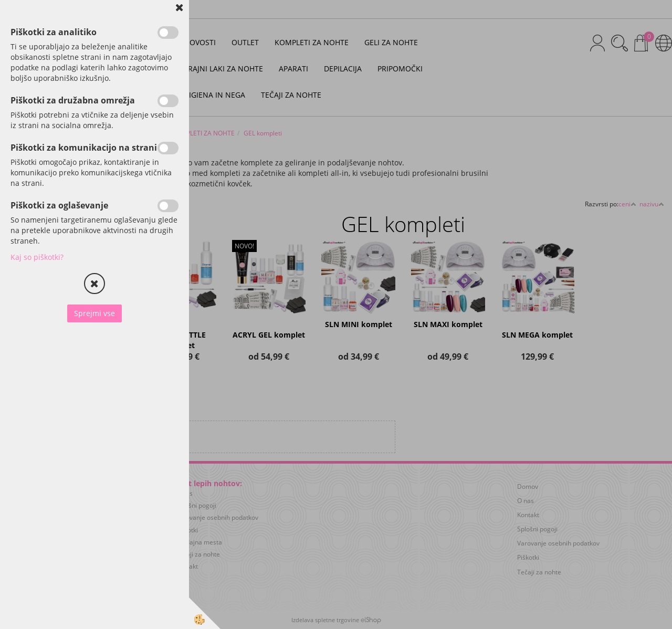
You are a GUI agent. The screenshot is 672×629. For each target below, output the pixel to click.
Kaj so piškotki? (37, 257)
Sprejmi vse (94, 313)
